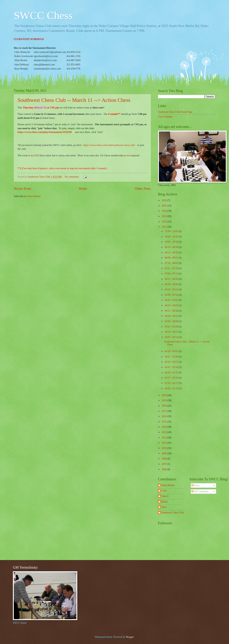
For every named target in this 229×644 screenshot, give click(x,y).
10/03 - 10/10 (172, 242)
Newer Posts (22, 189)
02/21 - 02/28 (172, 357)
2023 (165, 216)
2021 (165, 227)
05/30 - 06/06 (172, 284)
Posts (195, 485)
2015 (165, 422)
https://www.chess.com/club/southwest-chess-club (109, 145)
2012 (165, 438)
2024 (165, 211)
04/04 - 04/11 (172, 316)
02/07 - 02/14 (172, 367)
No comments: (72, 177)
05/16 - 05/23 (172, 289)
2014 (165, 427)
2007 (165, 464)
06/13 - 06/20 (172, 279)
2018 (165, 406)
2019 (165, 400)
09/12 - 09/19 (172, 253)
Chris (164, 491)
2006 (165, 469)
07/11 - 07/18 (172, 268)
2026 (165, 200)
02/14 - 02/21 (172, 362)
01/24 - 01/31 (172, 373)
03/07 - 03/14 (172, 337)
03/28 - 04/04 (172, 321)
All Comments (200, 492)
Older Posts (143, 189)
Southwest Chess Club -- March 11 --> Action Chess (74, 100)
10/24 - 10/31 (172, 237)
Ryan (164, 507)
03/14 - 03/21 (172, 332)
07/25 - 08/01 (172, 263)
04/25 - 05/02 (172, 300)
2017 (165, 411)
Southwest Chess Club (173, 513)
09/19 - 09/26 (172, 247)
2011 (165, 443)
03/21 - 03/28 (172, 327)
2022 (165, 222)
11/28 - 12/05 (172, 231)
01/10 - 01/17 (172, 383)
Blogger (130, 637)
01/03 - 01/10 (172, 388)
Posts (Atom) (34, 196)
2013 (165, 432)
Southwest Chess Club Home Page (175, 112)
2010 (165, 448)
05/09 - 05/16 (172, 295)
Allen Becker (168, 485)
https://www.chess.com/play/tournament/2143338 (45, 132)
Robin (165, 502)
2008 (165, 459)
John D (165, 496)
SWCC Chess (43, 15)
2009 (165, 453)
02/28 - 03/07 (172, 351)
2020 (165, 395)
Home (83, 189)
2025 (165, 206)
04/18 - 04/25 (172, 305)
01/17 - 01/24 (172, 378)
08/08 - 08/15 (172, 258)
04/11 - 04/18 (172, 311)
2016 (165, 416)
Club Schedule (165, 117)
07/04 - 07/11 (172, 274)
